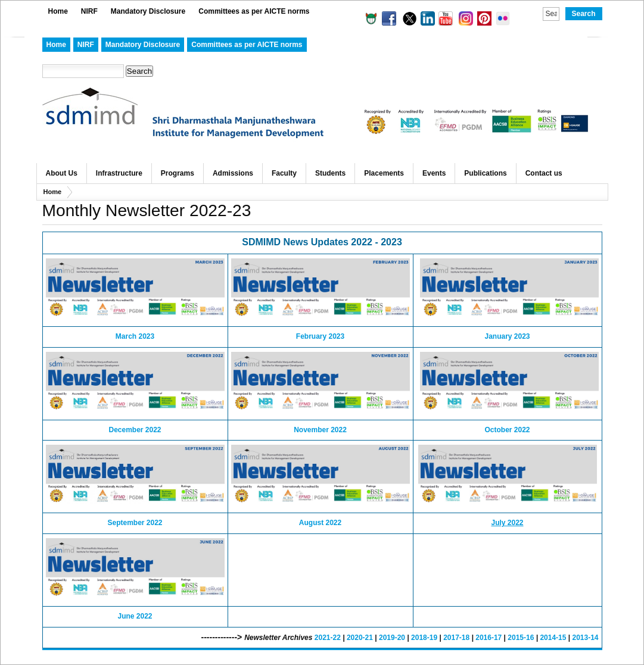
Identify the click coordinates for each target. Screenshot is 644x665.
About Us (62, 173)
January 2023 (507, 336)
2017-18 (456, 638)
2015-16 (521, 638)
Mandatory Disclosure (148, 11)
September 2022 (135, 523)
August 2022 (320, 523)
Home (58, 11)
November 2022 (320, 430)
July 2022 (507, 523)
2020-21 (360, 638)
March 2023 (135, 336)
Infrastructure (119, 173)
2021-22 (328, 638)
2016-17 (489, 638)
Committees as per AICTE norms (254, 11)
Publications (485, 173)
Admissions (233, 173)
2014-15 (553, 638)
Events (434, 173)
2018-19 (424, 638)
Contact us (544, 173)
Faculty (284, 173)
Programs (178, 173)
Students (330, 173)
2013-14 (585, 638)
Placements (384, 173)
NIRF (89, 11)
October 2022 (507, 430)
